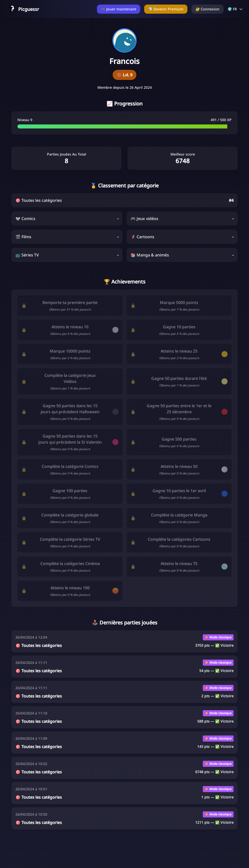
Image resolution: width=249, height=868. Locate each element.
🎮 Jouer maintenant (119, 9)
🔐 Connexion (207, 9)
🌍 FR (235, 9)
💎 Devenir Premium (166, 9)
